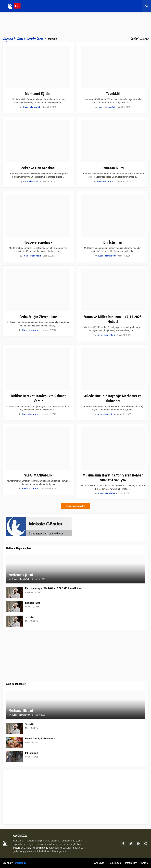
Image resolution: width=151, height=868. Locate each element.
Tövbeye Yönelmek (38, 242)
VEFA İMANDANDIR (38, 475)
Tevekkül (113, 94)
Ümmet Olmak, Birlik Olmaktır (40, 739)
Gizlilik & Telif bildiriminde (35, 848)
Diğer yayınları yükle (75, 506)
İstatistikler (131, 863)
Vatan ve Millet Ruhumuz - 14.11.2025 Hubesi (113, 319)
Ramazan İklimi (113, 168)
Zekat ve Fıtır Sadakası (38, 168)
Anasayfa (99, 863)
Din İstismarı (113, 242)
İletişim (145, 863)
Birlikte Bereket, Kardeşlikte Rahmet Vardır (38, 398)
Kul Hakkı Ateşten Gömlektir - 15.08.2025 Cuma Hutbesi (54, 588)
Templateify (20, 863)
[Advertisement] (75, 797)
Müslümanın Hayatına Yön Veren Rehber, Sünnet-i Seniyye (113, 478)
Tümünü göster (139, 39)
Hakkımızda (115, 863)
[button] (4, 6)
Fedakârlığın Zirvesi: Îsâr (38, 317)
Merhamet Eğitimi (38, 94)
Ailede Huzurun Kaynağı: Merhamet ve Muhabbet (113, 398)
